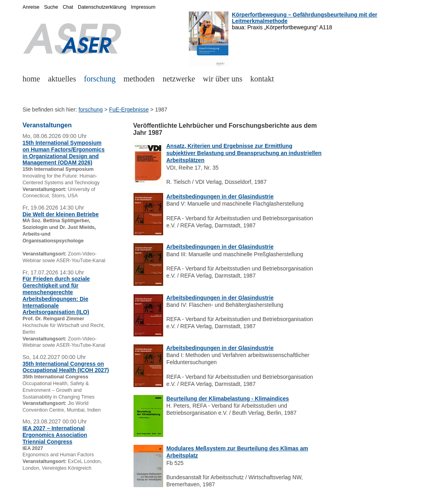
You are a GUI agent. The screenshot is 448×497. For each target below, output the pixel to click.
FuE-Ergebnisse (129, 110)
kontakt (262, 79)
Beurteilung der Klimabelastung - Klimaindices (228, 399)
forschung (100, 79)
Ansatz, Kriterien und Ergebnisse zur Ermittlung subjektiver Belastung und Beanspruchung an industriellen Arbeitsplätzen (244, 153)
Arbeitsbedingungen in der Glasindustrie (220, 197)
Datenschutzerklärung (102, 7)
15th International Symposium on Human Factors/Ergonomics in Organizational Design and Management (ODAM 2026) (64, 153)
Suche (51, 7)
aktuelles (62, 79)
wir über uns (223, 79)
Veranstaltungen (47, 125)
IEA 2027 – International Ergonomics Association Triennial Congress (55, 435)
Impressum (143, 7)
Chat (68, 7)
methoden (139, 79)
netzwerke (179, 79)
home (31, 79)
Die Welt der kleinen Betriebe (61, 214)
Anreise (31, 7)
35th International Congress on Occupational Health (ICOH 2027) (66, 367)
